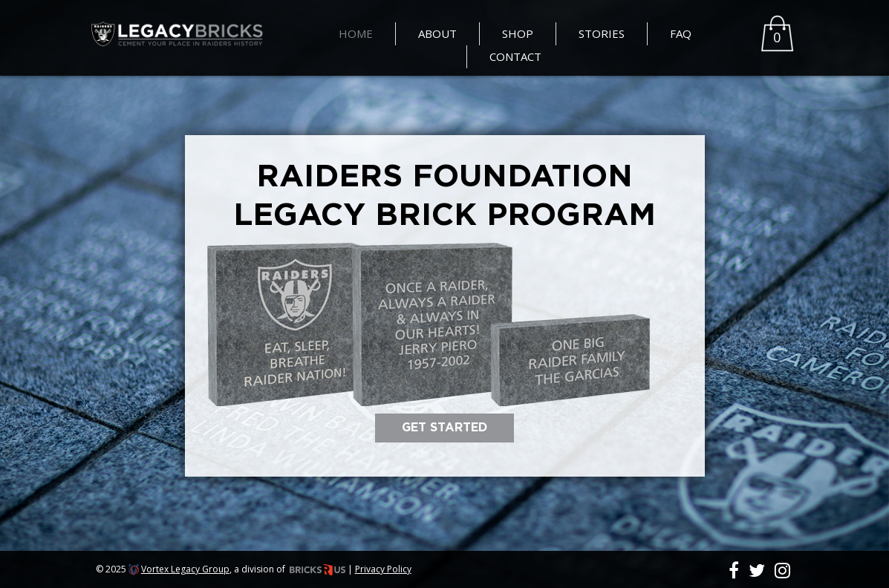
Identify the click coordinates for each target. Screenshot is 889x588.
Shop (518, 33)
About (437, 33)
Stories (602, 33)
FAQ (681, 33)
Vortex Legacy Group (185, 569)
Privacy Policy (383, 569)
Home (356, 33)
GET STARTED (444, 428)
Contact (515, 56)
